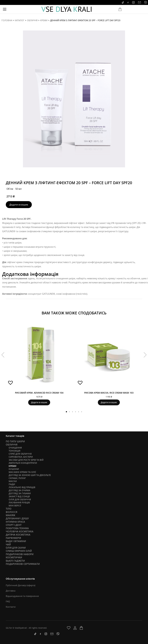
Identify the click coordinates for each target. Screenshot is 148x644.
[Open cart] (120, 9)
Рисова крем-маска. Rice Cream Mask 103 (109, 393)
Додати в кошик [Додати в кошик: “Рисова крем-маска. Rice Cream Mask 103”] (109, 402)
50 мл (18, 189)
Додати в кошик (19, 205)
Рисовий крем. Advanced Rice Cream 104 (39, 393)
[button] (10, 384)
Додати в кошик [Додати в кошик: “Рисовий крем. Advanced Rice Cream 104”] (39, 402)
